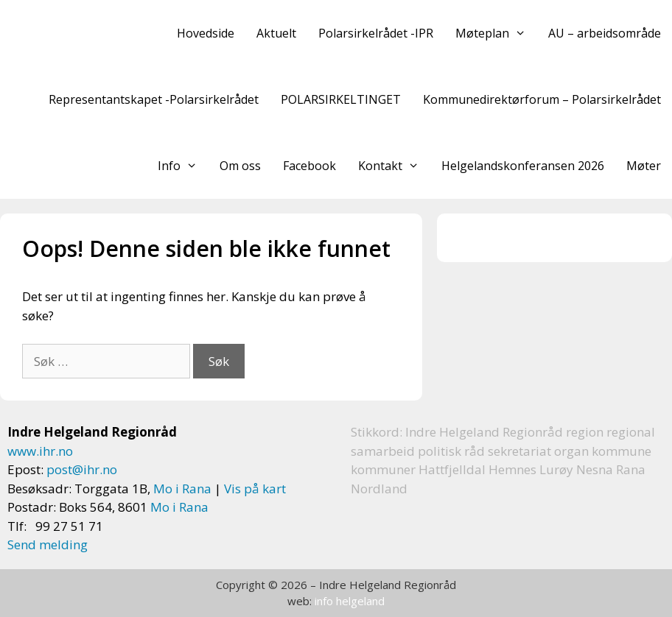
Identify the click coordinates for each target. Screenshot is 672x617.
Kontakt (394, 166)
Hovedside (206, 33)
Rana (631, 469)
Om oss (240, 166)
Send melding (48, 544)
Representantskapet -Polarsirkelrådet (154, 99)
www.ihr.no (40, 451)
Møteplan (496, 33)
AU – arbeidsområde (605, 33)
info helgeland (350, 601)
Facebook (309, 166)
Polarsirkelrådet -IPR (376, 33)
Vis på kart (255, 489)
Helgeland (469, 432)
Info (183, 166)
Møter (644, 166)
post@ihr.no (82, 469)
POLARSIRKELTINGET (341, 99)
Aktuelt (276, 33)
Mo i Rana (182, 489)
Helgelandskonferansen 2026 (523, 166)
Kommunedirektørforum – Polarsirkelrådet (542, 99)
